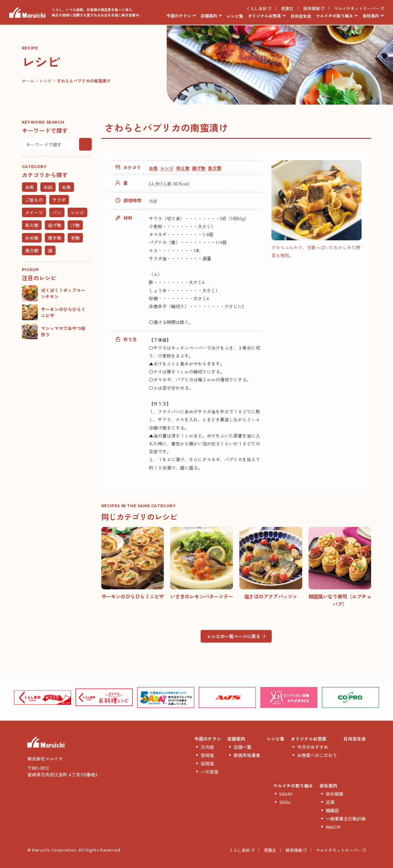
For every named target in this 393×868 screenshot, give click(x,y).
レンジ (167, 168)
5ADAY (286, 794)
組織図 (332, 810)
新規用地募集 (247, 755)
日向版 (207, 747)
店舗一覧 (243, 747)
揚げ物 (199, 168)
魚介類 (215, 168)
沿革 (330, 802)
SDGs (285, 802)
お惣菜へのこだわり (317, 755)
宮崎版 (207, 755)
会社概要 (335, 794)
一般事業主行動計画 (346, 819)
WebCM (333, 827)
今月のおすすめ (313, 747)
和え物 (183, 168)
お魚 (153, 168)
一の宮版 (210, 772)
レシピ (46, 81)
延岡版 (207, 763)
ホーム (28, 81)
